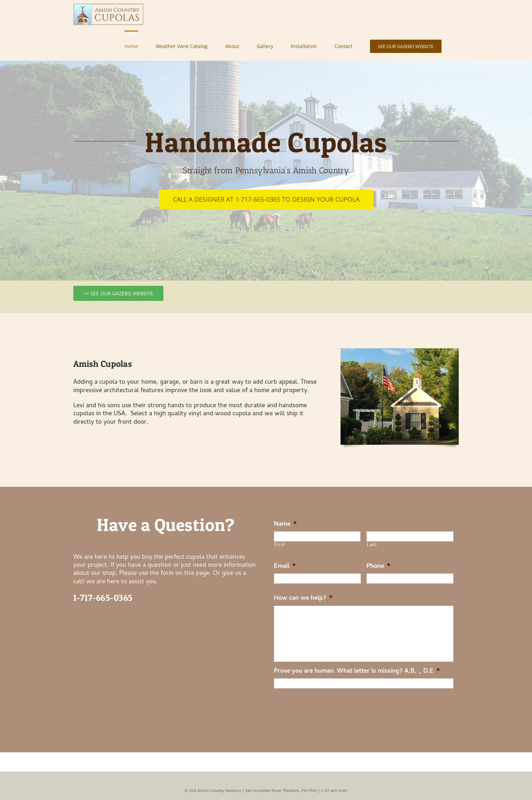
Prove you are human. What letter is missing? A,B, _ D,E (357, 671)
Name (285, 525)
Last (372, 545)
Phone (379, 567)
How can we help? (303, 599)
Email (285, 567)
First (280, 545)
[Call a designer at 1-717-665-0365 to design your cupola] (266, 199)
